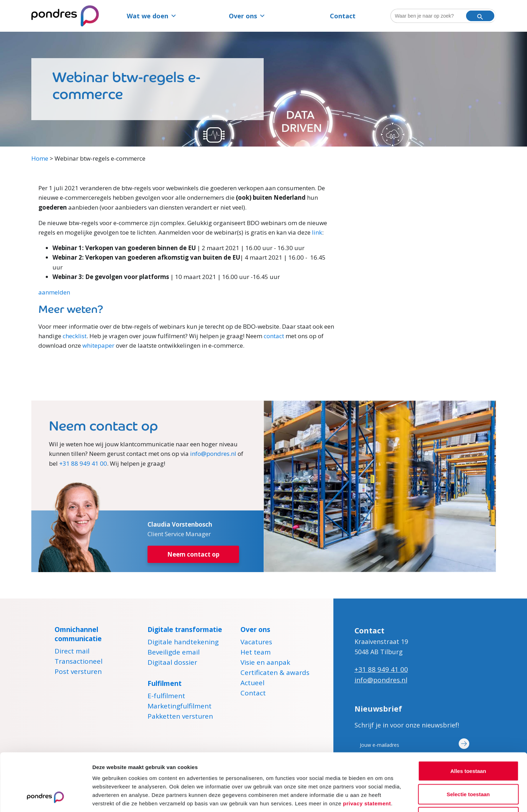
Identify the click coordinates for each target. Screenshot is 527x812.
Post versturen (78, 672)
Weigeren (468, 766)
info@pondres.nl (213, 454)
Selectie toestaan (468, 743)
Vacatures (256, 643)
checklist (75, 336)
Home (40, 158)
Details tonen (380, 798)
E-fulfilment (166, 697)
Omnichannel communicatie (78, 634)
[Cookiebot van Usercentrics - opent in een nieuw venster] (46, 798)
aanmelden (54, 292)
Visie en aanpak (265, 663)
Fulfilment (165, 683)
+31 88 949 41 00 (83, 463)
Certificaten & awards (275, 674)
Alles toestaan (468, 720)
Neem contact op (193, 554)
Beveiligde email (174, 653)
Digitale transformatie (185, 630)
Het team (256, 653)
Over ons (247, 16)
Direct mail (72, 652)
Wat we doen (152, 16)
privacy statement (367, 752)
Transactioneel (79, 662)
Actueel (252, 684)
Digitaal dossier (172, 663)
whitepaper (98, 345)
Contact (343, 16)
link (317, 232)
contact (274, 336)
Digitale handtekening (183, 643)
